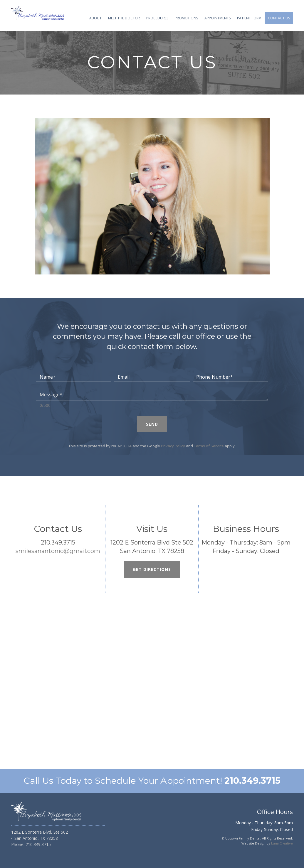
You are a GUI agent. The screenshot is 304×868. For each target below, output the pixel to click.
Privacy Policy (173, 446)
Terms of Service (209, 446)
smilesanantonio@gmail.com (58, 551)
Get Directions (152, 569)
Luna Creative (282, 843)
